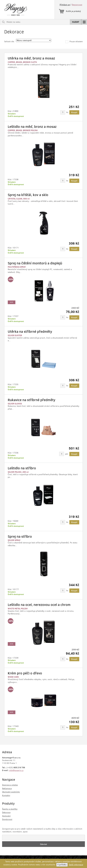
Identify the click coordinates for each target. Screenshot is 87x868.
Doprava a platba (10, 785)
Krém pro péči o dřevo (25, 673)
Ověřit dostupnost (16, 116)
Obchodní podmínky (11, 792)
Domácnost (7, 819)
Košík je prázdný (70, 11)
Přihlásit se (65, 5)
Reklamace (7, 789)
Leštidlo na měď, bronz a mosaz (32, 127)
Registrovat (77, 5)
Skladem (12, 114)
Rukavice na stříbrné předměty (32, 400)
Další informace (76, 865)
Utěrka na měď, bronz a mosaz (31, 58)
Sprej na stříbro (20, 536)
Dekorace (6, 812)
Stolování (6, 816)
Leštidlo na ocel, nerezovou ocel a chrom (39, 605)
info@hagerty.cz (16, 770)
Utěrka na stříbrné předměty (30, 332)
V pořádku (62, 865)
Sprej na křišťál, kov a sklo (28, 195)
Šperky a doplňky (10, 809)
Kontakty (6, 795)
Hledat (76, 22)
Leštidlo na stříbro (22, 468)
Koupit (74, 112)
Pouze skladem (74, 42)
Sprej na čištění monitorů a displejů (35, 263)
